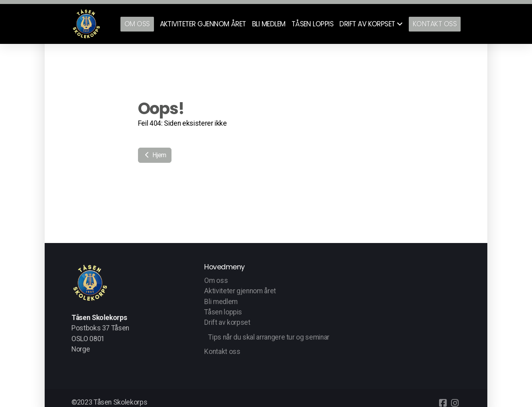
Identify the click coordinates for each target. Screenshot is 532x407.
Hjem (155, 155)
